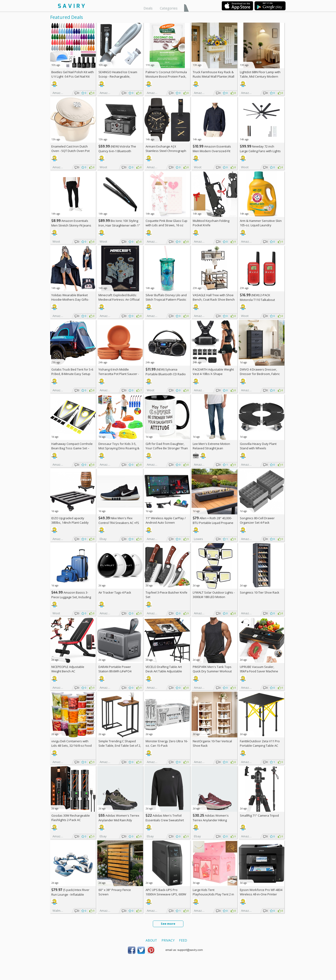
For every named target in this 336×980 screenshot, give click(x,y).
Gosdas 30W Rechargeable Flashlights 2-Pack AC (71, 818)
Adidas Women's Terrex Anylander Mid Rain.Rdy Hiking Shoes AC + (119, 820)
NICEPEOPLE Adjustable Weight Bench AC (68, 669)
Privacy (168, 940)
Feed (183, 940)
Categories (169, 8)
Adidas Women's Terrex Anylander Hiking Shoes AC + (211, 820)
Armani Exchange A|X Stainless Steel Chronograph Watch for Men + (166, 151)
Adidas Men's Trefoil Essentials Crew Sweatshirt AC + (165, 820)
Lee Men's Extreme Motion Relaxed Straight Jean (211, 446)
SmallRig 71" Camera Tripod (259, 815)
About (151, 940)
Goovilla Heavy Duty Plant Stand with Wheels (258, 446)
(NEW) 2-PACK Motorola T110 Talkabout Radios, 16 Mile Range (257, 300)
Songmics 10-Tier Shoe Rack (260, 592)
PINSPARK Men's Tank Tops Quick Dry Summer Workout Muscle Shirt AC (212, 671)
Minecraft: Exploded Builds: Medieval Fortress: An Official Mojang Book (119, 299)
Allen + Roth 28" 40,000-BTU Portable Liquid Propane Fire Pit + (213, 523)
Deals (148, 8)
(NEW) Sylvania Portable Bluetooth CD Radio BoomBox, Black (166, 374)
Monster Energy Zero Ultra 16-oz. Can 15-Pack (167, 743)
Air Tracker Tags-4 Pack (115, 592)
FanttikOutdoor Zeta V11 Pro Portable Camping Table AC (260, 743)
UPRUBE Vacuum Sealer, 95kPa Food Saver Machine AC (259, 671)
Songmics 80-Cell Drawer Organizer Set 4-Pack (257, 520)
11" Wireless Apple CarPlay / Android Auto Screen (166, 520)
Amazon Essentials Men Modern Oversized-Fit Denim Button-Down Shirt (212, 151)
